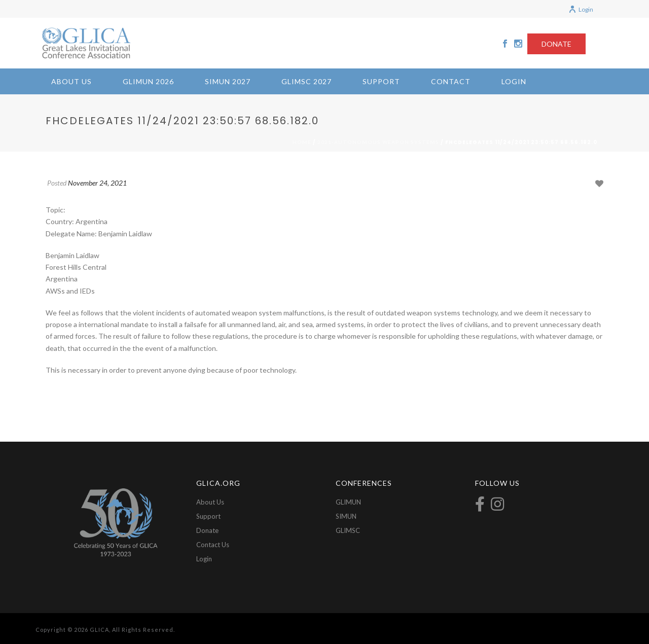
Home (302, 142)
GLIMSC (348, 530)
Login (581, 9)
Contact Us (213, 545)
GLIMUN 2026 (148, 81)
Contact (451, 81)
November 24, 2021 (97, 183)
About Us (71, 81)
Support (381, 81)
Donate (207, 530)
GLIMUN (348, 502)
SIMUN (346, 516)
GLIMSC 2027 (307, 81)
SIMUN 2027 (228, 81)
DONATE (556, 44)
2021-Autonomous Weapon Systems (378, 142)
